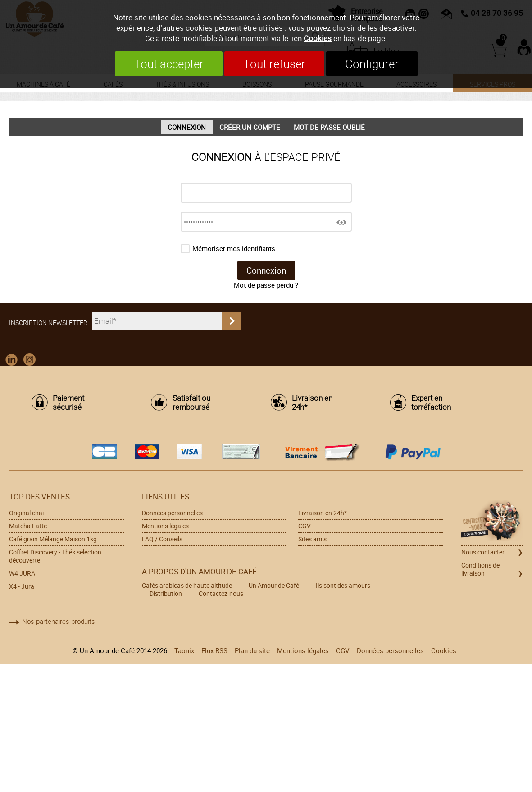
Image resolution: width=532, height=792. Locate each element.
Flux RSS (214, 650)
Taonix (184, 650)
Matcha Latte (28, 526)
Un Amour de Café (274, 586)
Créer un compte (250, 127)
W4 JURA (22, 573)
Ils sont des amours (343, 586)
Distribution (166, 594)
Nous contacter (483, 552)
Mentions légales (165, 526)
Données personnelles (172, 513)
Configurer (372, 64)
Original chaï (26, 513)
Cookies (318, 38)
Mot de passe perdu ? (266, 285)
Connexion (187, 127)
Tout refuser (274, 64)
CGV (305, 526)
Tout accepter (169, 64)
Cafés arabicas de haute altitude (187, 586)
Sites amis (312, 539)
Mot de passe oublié (329, 127)
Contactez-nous (221, 594)
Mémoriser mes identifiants (234, 248)
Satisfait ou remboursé (191, 403)
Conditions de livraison (480, 569)
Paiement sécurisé (68, 403)
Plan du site (252, 650)
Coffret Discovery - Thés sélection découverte (55, 556)
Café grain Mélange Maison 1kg (53, 539)
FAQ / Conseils (162, 539)
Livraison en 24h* (312, 403)
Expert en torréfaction (431, 403)
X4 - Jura (22, 586)
